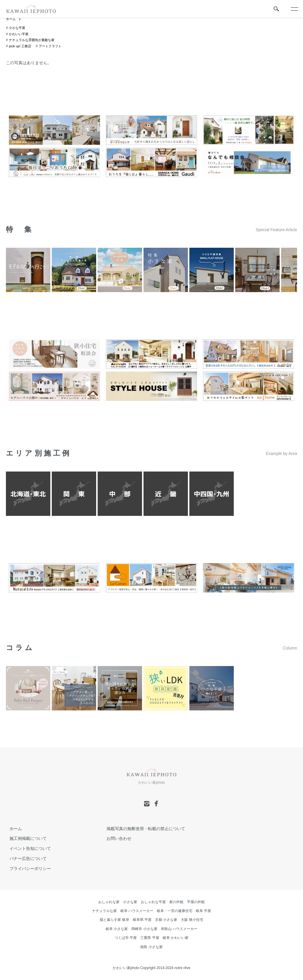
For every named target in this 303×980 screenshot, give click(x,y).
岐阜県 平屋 (142, 920)
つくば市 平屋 (126, 938)
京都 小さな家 (166, 920)
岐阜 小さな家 (117, 929)
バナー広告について (25, 859)
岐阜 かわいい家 (176, 938)
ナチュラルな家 (104, 911)
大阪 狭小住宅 (192, 920)
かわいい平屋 (20, 34)
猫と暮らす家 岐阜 (114, 920)
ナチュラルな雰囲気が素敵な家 (34, 40)
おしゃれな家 (109, 902)
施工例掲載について (25, 839)
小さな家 (130, 902)
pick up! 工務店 (21, 46)
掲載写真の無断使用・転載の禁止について (142, 829)
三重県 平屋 (150, 938)
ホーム (11, 19)
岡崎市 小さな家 (144, 929)
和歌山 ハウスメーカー (179, 929)
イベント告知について (27, 849)
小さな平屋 (18, 28)
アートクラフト (53, 46)
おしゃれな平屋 (153, 902)
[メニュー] (294, 9)
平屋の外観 (196, 902)
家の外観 (176, 902)
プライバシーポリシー (27, 869)
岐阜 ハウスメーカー (137, 911)
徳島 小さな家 (151, 947)
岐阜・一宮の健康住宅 (175, 911)
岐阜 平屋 (203, 911)
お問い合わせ (115, 839)
